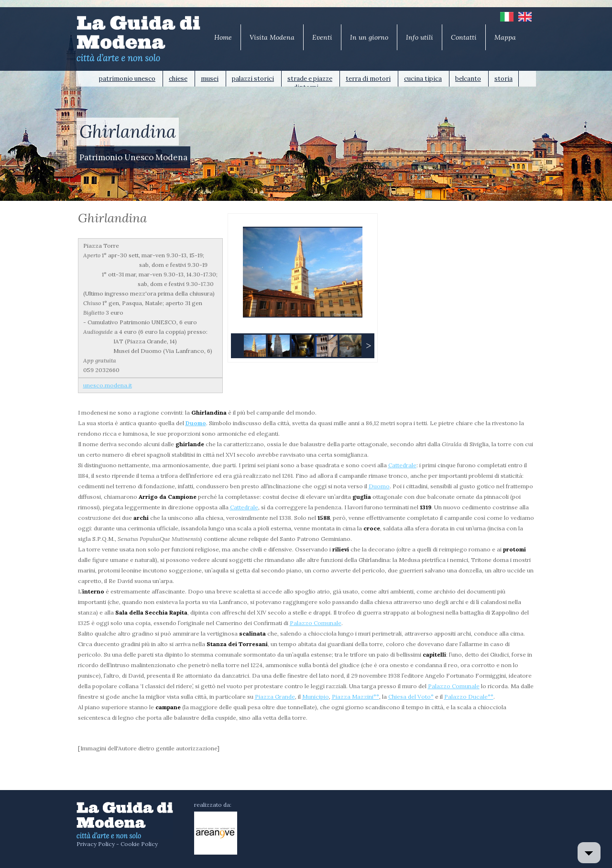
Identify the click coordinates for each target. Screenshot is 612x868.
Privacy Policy (96, 844)
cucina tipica (423, 79)
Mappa (505, 37)
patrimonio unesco (127, 79)
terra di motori (368, 79)
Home (223, 37)
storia (503, 79)
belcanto (468, 79)
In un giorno (369, 37)
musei (210, 79)
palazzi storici (253, 79)
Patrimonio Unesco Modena (133, 157)
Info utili (420, 37)
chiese (178, 79)
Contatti (464, 37)
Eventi (322, 37)
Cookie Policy (139, 844)
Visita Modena (272, 37)
